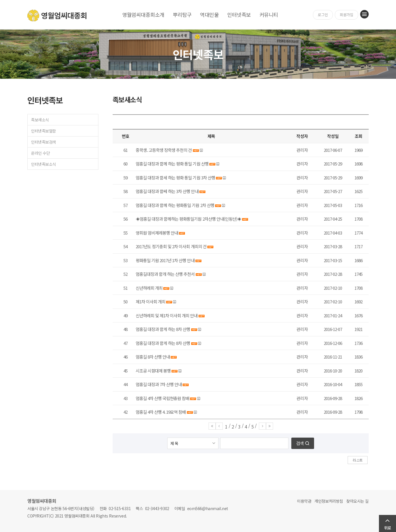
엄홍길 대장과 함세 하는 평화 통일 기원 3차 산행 (175, 178)
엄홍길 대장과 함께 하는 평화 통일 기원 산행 (172, 164)
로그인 (323, 15)
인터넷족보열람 (44, 131)
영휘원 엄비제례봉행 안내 (157, 233)
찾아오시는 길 (357, 501)
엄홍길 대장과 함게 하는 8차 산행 (163, 329)
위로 (387, 528)
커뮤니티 (269, 15)
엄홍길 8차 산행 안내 (153, 357)
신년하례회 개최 (149, 288)
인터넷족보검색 (44, 142)
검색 (300, 443)
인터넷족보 (239, 15)
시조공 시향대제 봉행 (153, 371)
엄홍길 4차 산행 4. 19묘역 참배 (161, 412)
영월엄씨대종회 (57, 15)
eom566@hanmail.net (208, 508)
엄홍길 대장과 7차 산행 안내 (159, 384)
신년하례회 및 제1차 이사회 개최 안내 (167, 315)
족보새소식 (40, 120)
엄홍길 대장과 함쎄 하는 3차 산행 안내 (167, 191)
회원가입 (346, 15)
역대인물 (209, 15)
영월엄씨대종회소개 (143, 15)
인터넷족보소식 (44, 164)
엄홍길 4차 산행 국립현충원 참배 (162, 398)
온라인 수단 (40, 153)
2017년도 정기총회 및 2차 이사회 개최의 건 (171, 246)
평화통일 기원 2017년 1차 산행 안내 (165, 260)
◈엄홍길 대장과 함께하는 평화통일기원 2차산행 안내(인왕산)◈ (188, 219)
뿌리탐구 (182, 15)
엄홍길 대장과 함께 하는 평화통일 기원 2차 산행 (175, 205)
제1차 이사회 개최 (150, 302)
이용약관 (304, 501)
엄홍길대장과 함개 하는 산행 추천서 (165, 274)
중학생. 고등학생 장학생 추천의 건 (164, 150)
